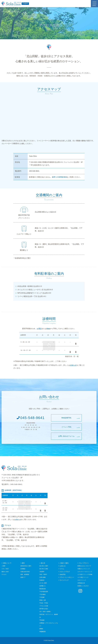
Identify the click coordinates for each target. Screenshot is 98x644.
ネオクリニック (82, 580)
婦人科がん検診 (44, 569)
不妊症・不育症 (44, 603)
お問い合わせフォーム (66, 436)
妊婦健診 (23, 569)
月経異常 (42, 572)
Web (48, 329)
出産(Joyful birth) (25, 572)
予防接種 (42, 620)
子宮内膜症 (43, 594)
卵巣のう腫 (43, 600)
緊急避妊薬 (43, 589)
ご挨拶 (3, 566)
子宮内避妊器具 (44, 592)
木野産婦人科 (81, 583)
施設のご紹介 (5, 572)
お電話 (39, 329)
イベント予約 (66, 427)
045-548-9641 (31, 418)
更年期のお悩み (44, 609)
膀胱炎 (41, 629)
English (25, 3)
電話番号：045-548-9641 (12, 484)
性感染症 (42, 580)
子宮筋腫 (42, 597)
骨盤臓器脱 (43, 632)
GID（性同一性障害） (45, 612)
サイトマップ (64, 580)
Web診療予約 (66, 418)
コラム (62, 569)
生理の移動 (43, 577)
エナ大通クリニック (83, 577)
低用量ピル (43, 586)
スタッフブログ (65, 572)
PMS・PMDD (43, 574)
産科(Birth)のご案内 (26, 566)
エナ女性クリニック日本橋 (85, 574)
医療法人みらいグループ (84, 566)
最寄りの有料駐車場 (59, 177)
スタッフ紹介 (5, 569)
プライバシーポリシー (67, 577)
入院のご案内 (64, 563)
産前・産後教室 (25, 574)
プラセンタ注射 (44, 606)
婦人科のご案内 (44, 566)
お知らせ (73, 365)
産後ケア (23, 577)
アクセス (4, 574)
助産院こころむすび (83, 586)
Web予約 (63, 574)
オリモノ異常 (43, 583)
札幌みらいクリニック (84, 569)
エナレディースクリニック (85, 572)
